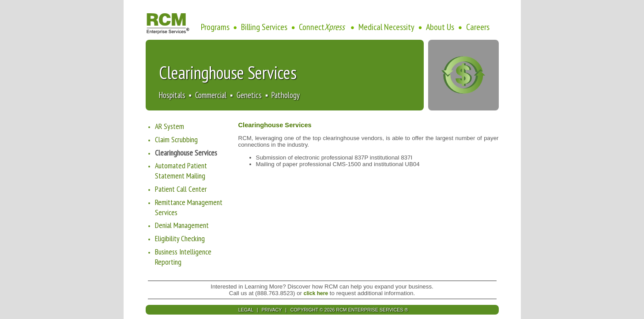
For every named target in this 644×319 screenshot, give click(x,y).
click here (316, 293)
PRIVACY (272, 310)
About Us (440, 27)
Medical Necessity (386, 27)
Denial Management (182, 225)
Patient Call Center (181, 189)
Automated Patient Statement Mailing (181, 171)
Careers (478, 27)
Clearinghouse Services (186, 153)
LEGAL (247, 310)
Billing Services (264, 27)
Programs (215, 27)
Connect (323, 27)
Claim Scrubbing (176, 139)
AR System (169, 126)
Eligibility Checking (180, 238)
